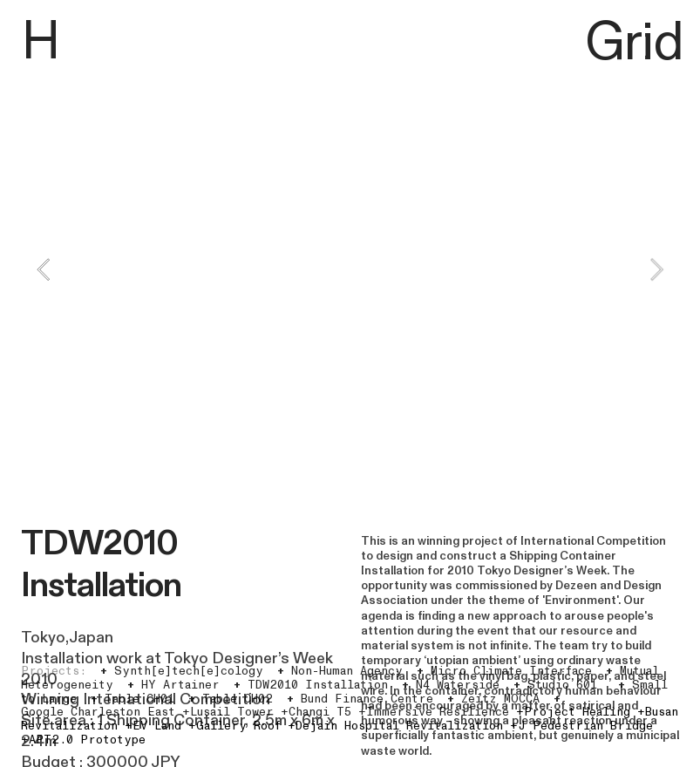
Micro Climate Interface (504, 671)
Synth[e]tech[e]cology (182, 671)
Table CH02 (231, 699)
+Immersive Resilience (434, 712)
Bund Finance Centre (360, 699)
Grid (634, 43)
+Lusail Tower (228, 712)
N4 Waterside (451, 685)
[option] (350, 269)
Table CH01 (133, 699)
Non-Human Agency (340, 671)
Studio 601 (555, 685)
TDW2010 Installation (311, 685)
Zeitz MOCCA (493, 699)
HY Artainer (173, 685)
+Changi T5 (316, 712)
